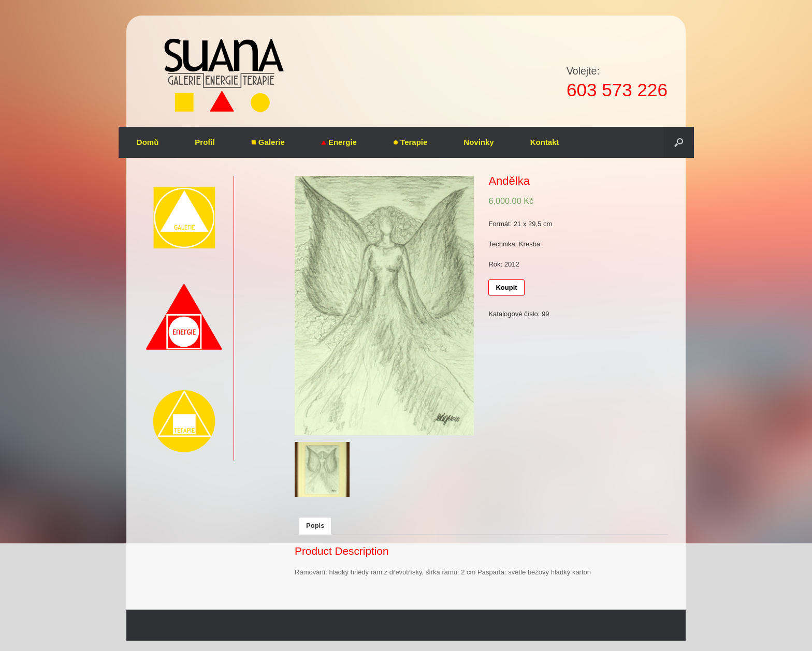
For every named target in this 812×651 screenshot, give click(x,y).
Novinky (479, 142)
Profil (205, 142)
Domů (148, 142)
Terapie (410, 142)
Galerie (268, 142)
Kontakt (545, 142)
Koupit (506, 287)
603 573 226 (617, 90)
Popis (315, 526)
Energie (339, 142)
